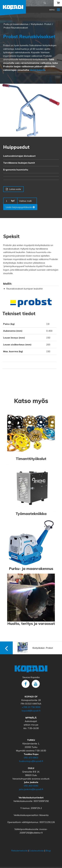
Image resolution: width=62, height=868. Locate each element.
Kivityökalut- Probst (41, 24)
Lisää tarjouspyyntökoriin (20, 207)
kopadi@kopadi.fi (31, 711)
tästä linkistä (37, 70)
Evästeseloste (36, 851)
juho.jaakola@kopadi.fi (31, 789)
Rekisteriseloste (19, 851)
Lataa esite (13, 189)
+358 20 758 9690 (31, 707)
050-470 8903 (31, 758)
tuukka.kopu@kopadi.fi (31, 761)
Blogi (48, 851)
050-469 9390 (31, 786)
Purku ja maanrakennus (16, 24)
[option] (31, 110)
